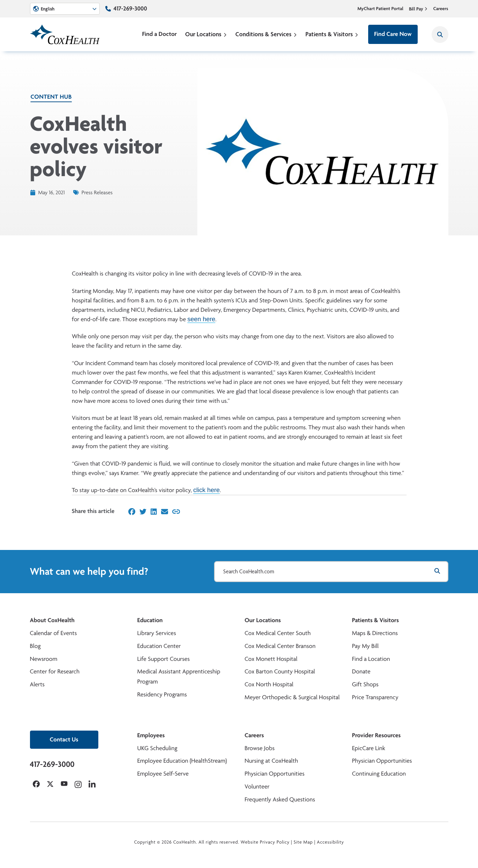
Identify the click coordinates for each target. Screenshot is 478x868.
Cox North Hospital (269, 684)
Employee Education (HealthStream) (182, 761)
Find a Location (371, 659)
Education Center (159, 646)
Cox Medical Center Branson (280, 646)
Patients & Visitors (332, 34)
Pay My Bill (366, 646)
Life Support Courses (164, 659)
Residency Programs (162, 695)
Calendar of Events (54, 633)
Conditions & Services (266, 34)
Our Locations (206, 34)
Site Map (303, 842)
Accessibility (331, 842)
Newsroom (44, 659)
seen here (201, 319)
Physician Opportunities (275, 774)
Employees (151, 735)
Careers (441, 9)
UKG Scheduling (157, 748)
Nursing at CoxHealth (271, 761)
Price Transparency (375, 697)
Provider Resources (377, 735)
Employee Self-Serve (163, 774)
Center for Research (55, 671)
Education (150, 620)
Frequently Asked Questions (280, 799)
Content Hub (51, 97)
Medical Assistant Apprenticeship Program (179, 677)
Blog (35, 646)
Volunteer (257, 787)
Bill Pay (418, 9)
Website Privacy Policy (265, 842)
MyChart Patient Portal (380, 9)
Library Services (157, 633)
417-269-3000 (130, 9)
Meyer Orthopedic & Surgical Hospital (292, 697)
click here (206, 490)
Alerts (37, 684)
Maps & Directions (375, 633)
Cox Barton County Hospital (280, 671)
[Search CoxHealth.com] (331, 572)
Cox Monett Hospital (271, 659)
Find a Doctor (159, 34)
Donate (361, 671)
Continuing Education (379, 774)
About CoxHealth (52, 620)
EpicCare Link (369, 748)
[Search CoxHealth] (440, 35)
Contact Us (64, 739)
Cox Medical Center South (278, 633)
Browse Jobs (260, 748)
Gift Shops (365, 684)
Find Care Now (393, 34)
